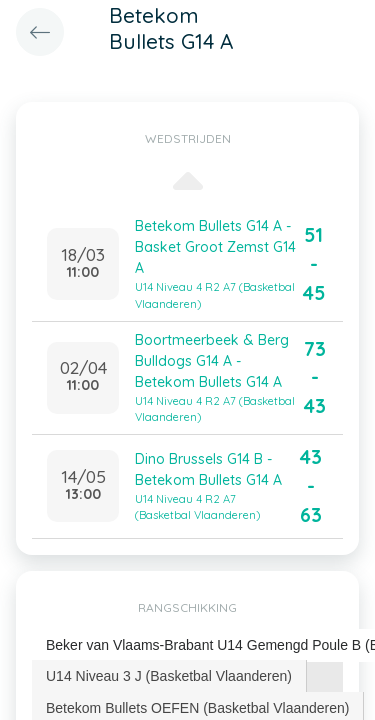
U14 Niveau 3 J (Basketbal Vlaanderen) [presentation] (169, 676)
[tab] (169, 676)
